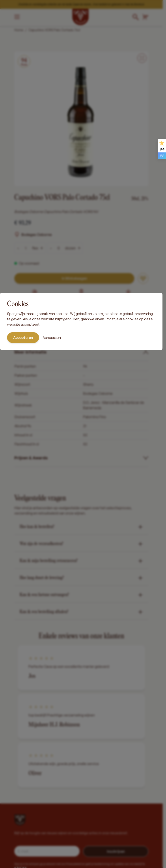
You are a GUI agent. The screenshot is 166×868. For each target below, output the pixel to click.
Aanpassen (52, 338)
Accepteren (23, 338)
